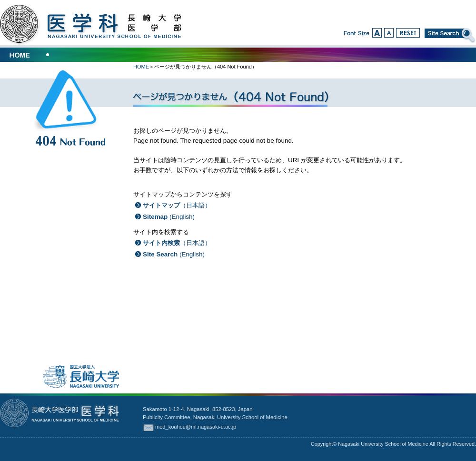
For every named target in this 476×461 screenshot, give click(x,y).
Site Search (450, 36)
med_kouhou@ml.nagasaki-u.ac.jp (196, 427)
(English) (169, 217)
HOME (141, 67)
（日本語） (177, 205)
